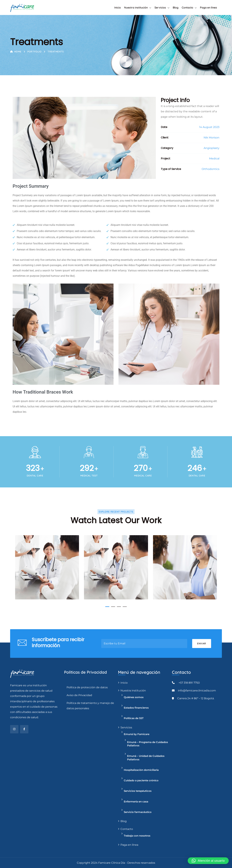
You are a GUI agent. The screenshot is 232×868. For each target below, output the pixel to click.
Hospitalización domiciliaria (141, 770)
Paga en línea (208, 7)
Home (16, 52)
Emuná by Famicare (137, 734)
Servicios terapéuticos (138, 791)
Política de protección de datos (87, 687)
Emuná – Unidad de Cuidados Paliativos (146, 758)
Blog (176, 7)
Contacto (187, 7)
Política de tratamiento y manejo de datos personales (90, 706)
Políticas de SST (134, 718)
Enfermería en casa (136, 802)
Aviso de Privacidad (79, 695)
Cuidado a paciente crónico (141, 780)
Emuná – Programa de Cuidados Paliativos (148, 744)
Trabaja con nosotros (137, 836)
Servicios (160, 7)
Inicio (118, 7)
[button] (107, 607)
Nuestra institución (136, 7)
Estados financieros (136, 708)
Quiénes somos (134, 697)
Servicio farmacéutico (138, 812)
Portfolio (34, 52)
